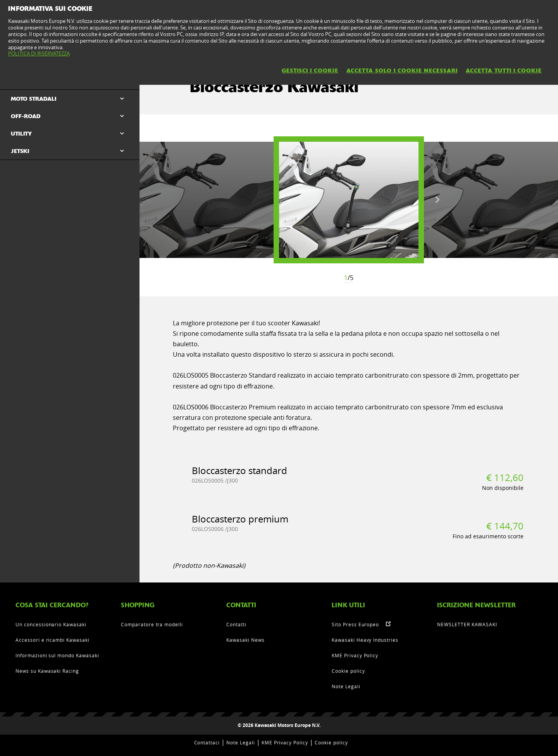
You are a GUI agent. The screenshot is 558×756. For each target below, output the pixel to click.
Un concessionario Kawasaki (51, 624)
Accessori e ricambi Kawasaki (53, 640)
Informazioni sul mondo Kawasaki (57, 655)
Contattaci (207, 742)
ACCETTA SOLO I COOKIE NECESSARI (402, 70)
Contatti (236, 624)
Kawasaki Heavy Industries (365, 640)
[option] (349, 200)
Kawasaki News (245, 640)
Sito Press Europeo (355, 624)
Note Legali (346, 686)
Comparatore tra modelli (152, 624)
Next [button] (437, 200)
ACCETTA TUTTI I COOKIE (504, 70)
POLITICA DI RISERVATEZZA (39, 53)
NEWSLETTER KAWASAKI (467, 624)
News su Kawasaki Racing (47, 671)
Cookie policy (348, 671)
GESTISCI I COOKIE (310, 70)
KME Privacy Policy (355, 655)
